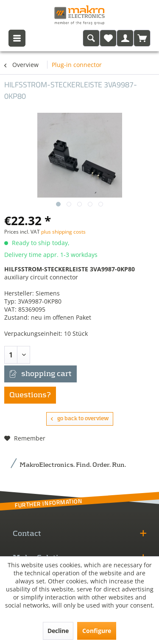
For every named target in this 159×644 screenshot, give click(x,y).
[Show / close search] (91, 38)
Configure (97, 631)
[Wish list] (108, 38)
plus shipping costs (63, 232)
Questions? (30, 395)
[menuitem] (91, 38)
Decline (58, 631)
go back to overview (80, 419)
